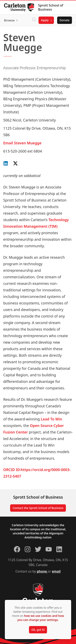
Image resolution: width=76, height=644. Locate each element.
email (56, 571)
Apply (45, 20)
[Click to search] (34, 20)
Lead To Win (51, 419)
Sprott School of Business (51, 7)
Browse (9, 20)
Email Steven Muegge (22, 143)
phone (42, 571)
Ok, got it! (38, 630)
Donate (65, 20)
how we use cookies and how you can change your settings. (41, 618)
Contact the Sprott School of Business (38, 508)
